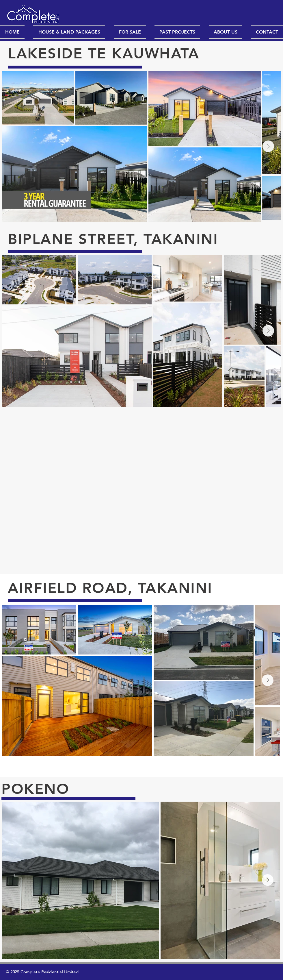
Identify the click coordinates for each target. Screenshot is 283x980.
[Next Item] (268, 146)
